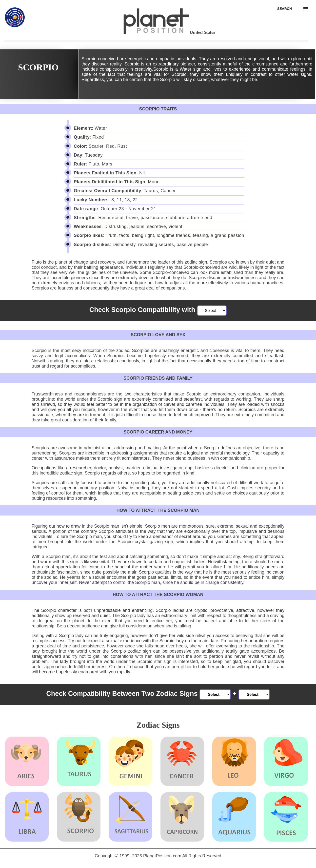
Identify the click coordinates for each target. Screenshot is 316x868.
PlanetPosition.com (162, 856)
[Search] (285, 9)
